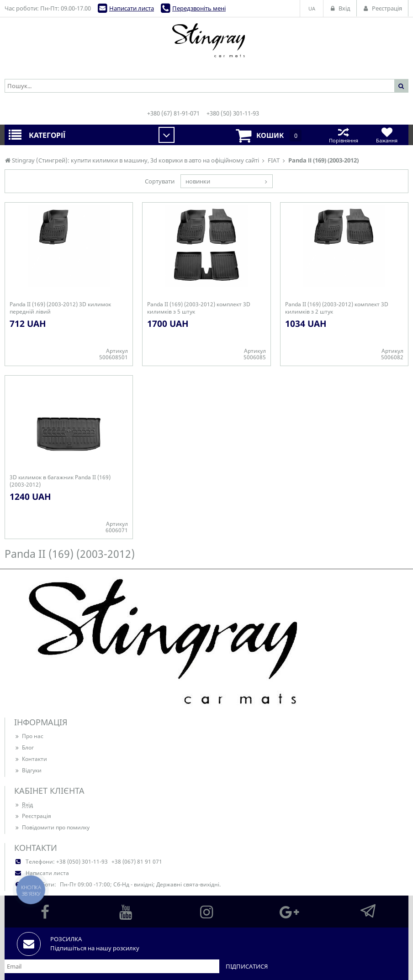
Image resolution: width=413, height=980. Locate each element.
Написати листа (132, 8)
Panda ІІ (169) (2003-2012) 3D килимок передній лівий (60, 308)
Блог (24, 747)
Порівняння (343, 135)
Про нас (29, 736)
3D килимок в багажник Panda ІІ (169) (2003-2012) (60, 481)
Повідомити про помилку (52, 827)
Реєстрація (33, 816)
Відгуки (28, 770)
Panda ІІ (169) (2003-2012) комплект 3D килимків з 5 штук (199, 308)
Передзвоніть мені (199, 8)
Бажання (387, 135)
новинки (198, 181)
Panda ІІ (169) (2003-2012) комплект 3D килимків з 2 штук (337, 308)
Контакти (31, 759)
